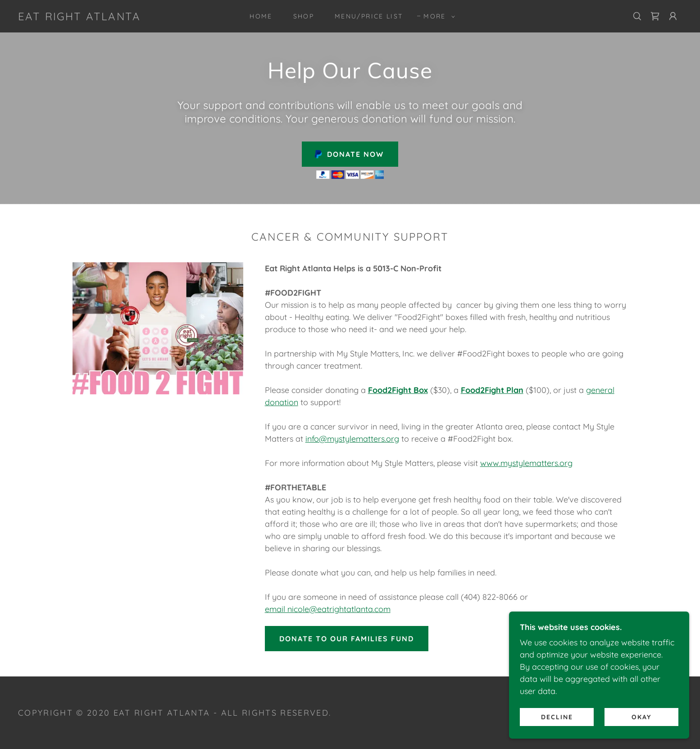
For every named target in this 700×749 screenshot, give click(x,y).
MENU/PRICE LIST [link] (369, 16)
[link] (79, 17)
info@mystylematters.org (352, 439)
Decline (557, 717)
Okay (641, 717)
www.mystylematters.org (526, 463)
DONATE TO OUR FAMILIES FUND (347, 639)
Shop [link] (304, 16)
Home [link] (261, 16)
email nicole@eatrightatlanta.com (328, 609)
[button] (437, 16)
